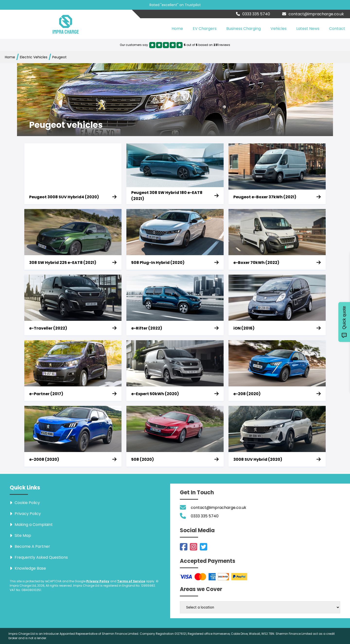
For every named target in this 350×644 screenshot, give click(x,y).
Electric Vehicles (34, 57)
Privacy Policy (98, 581)
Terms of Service (131, 581)
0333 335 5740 (253, 14)
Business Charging (244, 29)
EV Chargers (205, 29)
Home (177, 29)
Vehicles (279, 29)
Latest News (308, 29)
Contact (337, 29)
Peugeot (59, 57)
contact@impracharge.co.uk (313, 14)
